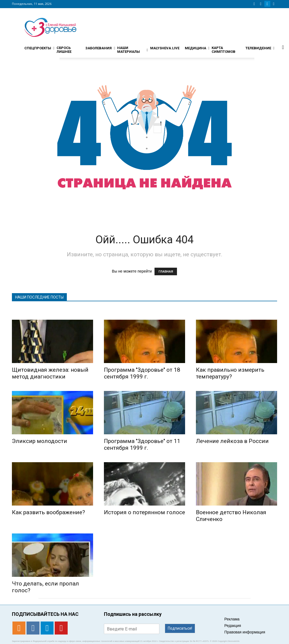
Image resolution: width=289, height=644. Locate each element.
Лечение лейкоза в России (232, 441)
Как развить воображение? (48, 512)
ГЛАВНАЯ (166, 271)
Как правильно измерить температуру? (230, 373)
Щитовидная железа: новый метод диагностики (50, 373)
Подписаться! (180, 628)
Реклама (232, 619)
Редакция (233, 626)
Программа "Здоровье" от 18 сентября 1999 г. (142, 373)
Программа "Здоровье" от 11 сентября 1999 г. (142, 444)
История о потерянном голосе (144, 512)
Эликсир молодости (40, 441)
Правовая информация (245, 632)
